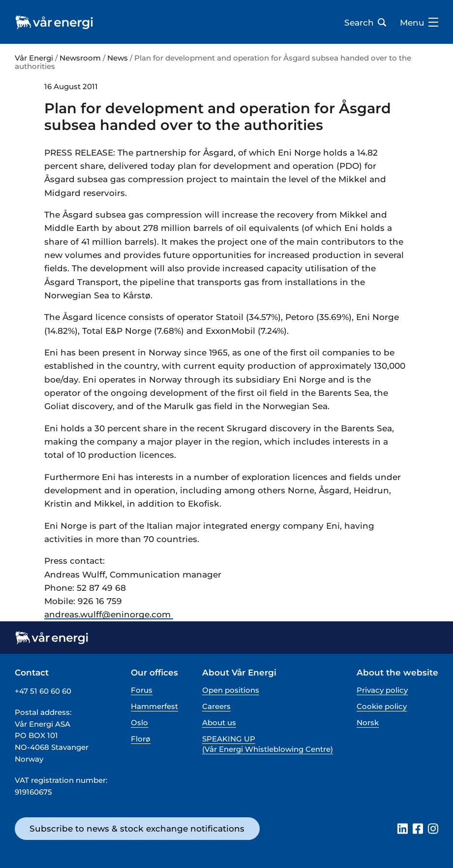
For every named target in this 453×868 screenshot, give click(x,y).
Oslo (139, 723)
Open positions (231, 690)
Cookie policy (382, 706)
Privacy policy (382, 690)
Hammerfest (154, 706)
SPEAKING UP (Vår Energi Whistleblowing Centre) (268, 744)
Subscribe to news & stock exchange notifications (137, 828)
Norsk (368, 723)
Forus (142, 690)
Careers (216, 706)
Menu (419, 23)
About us (219, 723)
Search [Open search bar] (365, 23)
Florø (141, 739)
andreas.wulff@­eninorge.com (109, 614)
